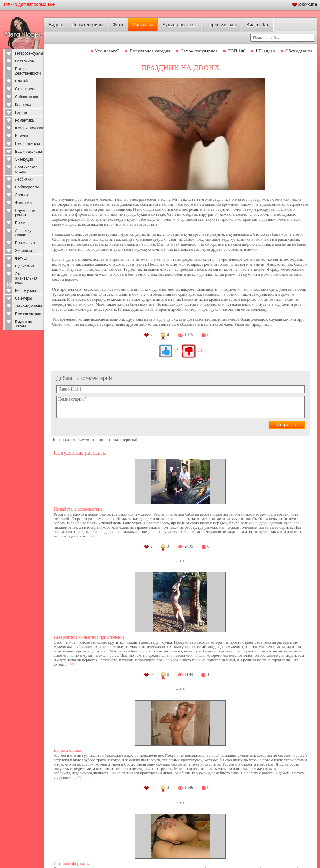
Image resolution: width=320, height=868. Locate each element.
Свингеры (23, 298)
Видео (55, 25)
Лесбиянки (24, 179)
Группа (21, 112)
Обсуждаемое (299, 51)
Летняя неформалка (72, 863)
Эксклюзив (24, 251)
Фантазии (23, 203)
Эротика (22, 195)
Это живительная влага (26, 278)
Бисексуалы (25, 291)
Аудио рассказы (180, 25)
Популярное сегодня (150, 51)
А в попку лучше (23, 233)
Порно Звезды (221, 25)
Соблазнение (27, 97)
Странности (25, 89)
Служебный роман (25, 213)
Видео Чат (257, 25)
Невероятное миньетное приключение (89, 637)
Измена (22, 136)
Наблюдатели (27, 187)
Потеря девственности (28, 71)
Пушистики (25, 266)
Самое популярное (199, 51)
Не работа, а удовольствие (78, 509)
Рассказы (143, 25)
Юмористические (30, 128)
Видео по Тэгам (24, 324)
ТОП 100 (237, 51)
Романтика (24, 120)
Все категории (28, 314)
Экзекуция (24, 159)
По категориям (87, 25)
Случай (21, 81)
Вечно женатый (68, 750)
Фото (118, 25)
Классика (23, 105)
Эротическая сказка (26, 169)
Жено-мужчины (28, 306)
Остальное (25, 61)
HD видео (265, 51)
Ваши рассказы (28, 152)
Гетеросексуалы (29, 53)
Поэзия (21, 223)
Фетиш (21, 258)
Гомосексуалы (27, 144)
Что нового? (107, 51)
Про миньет (25, 243)
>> (93, 536)
